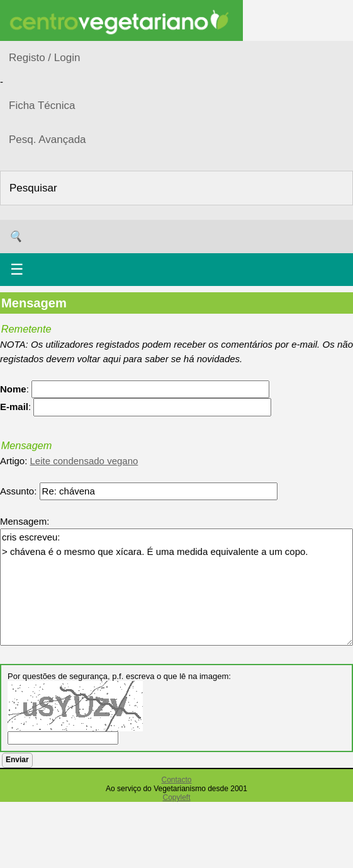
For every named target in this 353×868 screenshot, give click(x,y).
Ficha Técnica (42, 106)
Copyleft (176, 797)
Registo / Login (44, 58)
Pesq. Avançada (48, 140)
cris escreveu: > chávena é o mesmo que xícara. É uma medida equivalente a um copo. (176, 587)
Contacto (176, 780)
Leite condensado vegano (84, 461)
